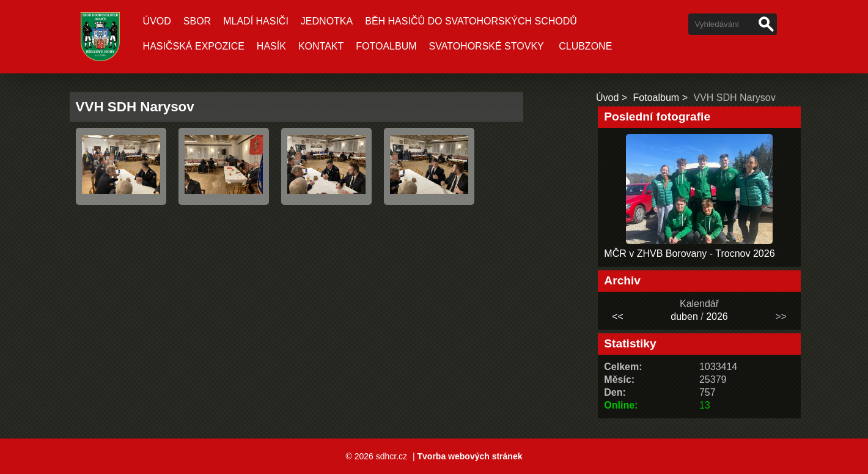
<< (618, 317)
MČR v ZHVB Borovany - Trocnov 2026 (689, 254)
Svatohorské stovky (487, 46)
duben (684, 317)
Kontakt (321, 46)
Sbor (197, 21)
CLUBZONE (585, 46)
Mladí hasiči (256, 21)
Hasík (271, 46)
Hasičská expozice (194, 46)
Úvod (157, 21)
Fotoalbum (386, 46)
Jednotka (327, 21)
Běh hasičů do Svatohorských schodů (471, 21)
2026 (717, 317)
